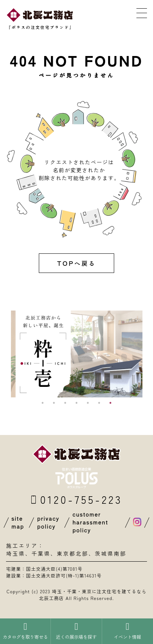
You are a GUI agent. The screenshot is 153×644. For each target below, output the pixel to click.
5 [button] (88, 403)
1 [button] (43, 403)
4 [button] (76, 403)
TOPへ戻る (76, 263)
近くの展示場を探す (76, 631)
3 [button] (65, 403)
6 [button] (99, 403)
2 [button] (54, 403)
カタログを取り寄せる (25, 631)
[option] (77, 354)
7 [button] (110, 403)
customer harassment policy (90, 522)
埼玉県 (15, 553)
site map (18, 522)
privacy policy (48, 522)
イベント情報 (128, 631)
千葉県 (41, 553)
